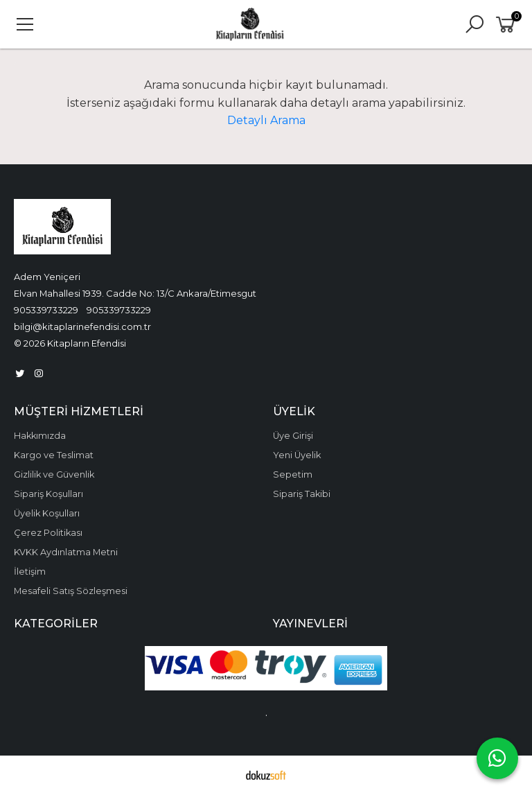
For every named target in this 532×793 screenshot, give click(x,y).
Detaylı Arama (266, 120)
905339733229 (46, 310)
